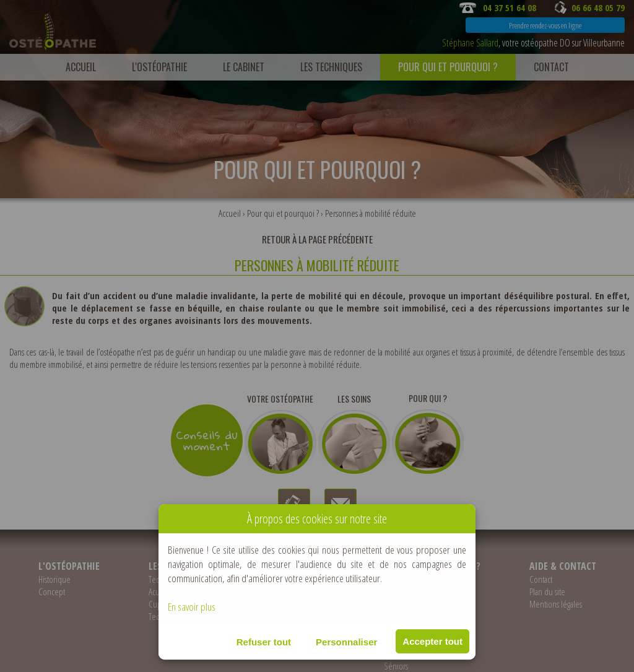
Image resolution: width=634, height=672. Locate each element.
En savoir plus (192, 607)
